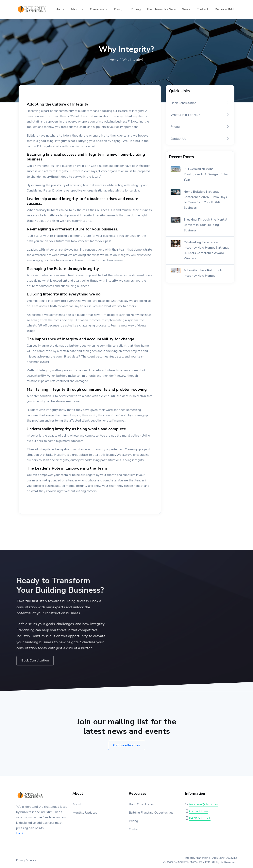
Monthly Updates (85, 813)
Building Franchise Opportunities (151, 813)
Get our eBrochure (127, 745)
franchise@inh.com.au (204, 804)
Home (60, 9)
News (186, 9)
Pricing (136, 9)
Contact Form (199, 811)
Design (119, 9)
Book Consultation (142, 804)
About (75, 9)
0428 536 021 (200, 818)
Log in (20, 833)
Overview (97, 9)
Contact (202, 9)
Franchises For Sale (161, 9)
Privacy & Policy (26, 860)
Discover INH (224, 9)
